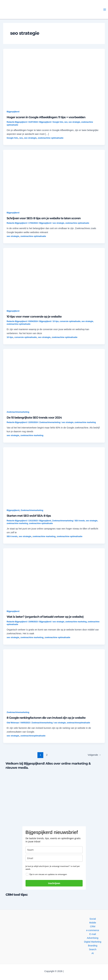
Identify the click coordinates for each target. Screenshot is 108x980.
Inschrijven (54, 883)
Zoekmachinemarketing (18, 412)
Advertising (93, 938)
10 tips (56, 321)
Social (93, 919)
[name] (54, 850)
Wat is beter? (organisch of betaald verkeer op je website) (45, 617)
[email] (54, 858)
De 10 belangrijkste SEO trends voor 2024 (34, 418)
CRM (93, 926)
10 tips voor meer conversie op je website (34, 316)
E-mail (93, 934)
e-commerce (93, 930)
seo (66, 122)
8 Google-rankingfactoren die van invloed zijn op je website (46, 718)
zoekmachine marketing (85, 422)
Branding (93, 946)
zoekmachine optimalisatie (51, 138)
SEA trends (80, 521)
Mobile (93, 923)
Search (93, 949)
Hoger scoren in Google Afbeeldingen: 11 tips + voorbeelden (46, 117)
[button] (30, 10)
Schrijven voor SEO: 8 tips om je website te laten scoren (44, 218)
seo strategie (74, 122)
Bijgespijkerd (13, 112)
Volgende (94, 755)
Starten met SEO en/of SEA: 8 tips (29, 516)
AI (93, 953)
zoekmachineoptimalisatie (78, 723)
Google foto (58, 122)
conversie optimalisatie (70, 321)
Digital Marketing (93, 942)
